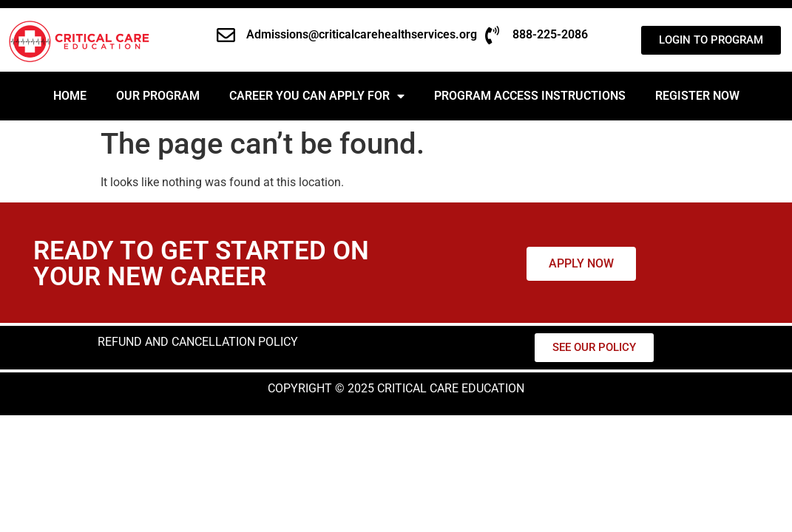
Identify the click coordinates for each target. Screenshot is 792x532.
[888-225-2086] (492, 35)
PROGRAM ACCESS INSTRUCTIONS (530, 96)
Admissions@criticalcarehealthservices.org (362, 34)
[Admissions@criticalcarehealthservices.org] (226, 35)
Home (70, 96)
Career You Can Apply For (317, 96)
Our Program (158, 96)
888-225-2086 (550, 34)
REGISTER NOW (697, 96)
